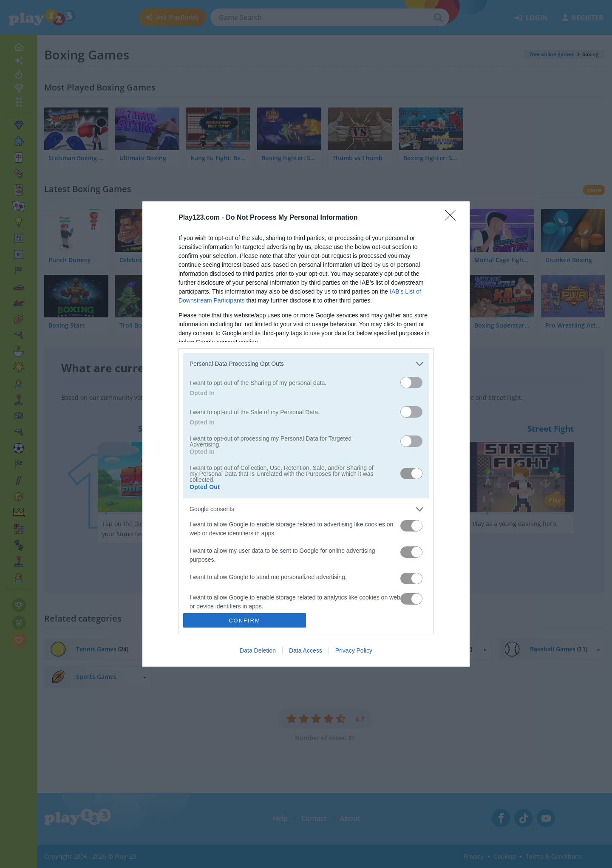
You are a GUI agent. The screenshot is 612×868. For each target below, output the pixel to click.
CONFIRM (245, 621)
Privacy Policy (354, 650)
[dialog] (306, 434)
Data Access (306, 650)
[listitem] (306, 364)
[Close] (453, 218)
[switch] (411, 383)
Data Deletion (258, 650)
